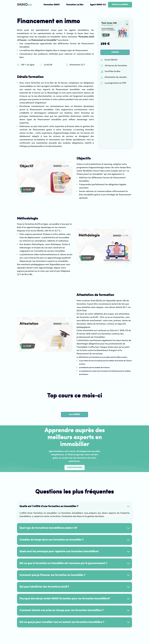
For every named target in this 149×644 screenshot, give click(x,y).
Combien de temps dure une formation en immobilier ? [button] (51, 540)
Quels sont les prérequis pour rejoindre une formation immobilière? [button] (59, 552)
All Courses (74, 415)
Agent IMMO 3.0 (98, 5)
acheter (115, 52)
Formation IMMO (52, 5)
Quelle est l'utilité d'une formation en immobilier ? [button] (49, 506)
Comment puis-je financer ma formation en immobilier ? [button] (52, 575)
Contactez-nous (75, 468)
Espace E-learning (120, 5)
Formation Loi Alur (75, 5)
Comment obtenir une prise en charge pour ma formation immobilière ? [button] (62, 610)
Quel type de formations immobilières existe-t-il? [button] (48, 528)
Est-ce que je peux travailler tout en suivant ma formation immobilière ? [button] (62, 622)
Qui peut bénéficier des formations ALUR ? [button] (44, 587)
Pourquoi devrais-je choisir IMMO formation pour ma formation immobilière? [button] (65, 599)
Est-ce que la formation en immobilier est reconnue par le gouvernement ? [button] (63, 563)
